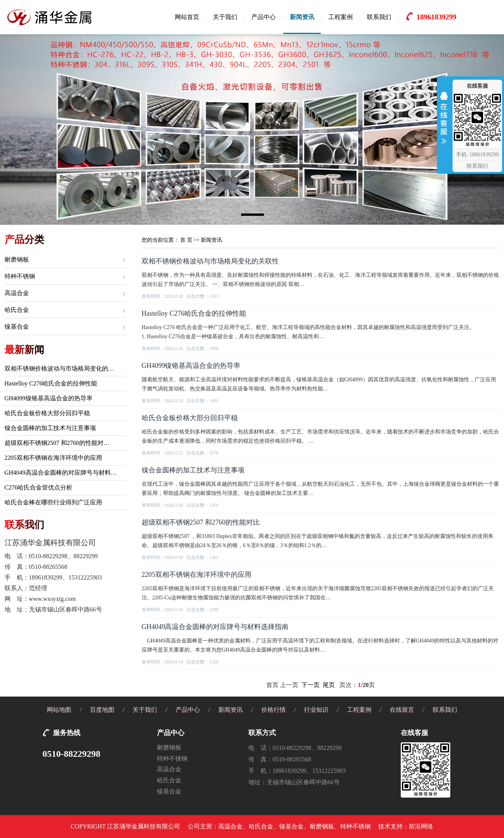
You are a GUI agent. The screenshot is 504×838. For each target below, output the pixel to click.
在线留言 (402, 710)
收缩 (444, 120)
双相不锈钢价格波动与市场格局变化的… (59, 368)
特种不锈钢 (20, 276)
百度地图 (102, 710)
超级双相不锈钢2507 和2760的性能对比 (201, 522)
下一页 (310, 685)
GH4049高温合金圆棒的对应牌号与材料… (61, 473)
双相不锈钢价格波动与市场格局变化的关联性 (210, 261)
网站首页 (187, 17)
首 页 (186, 240)
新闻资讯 (302, 17)
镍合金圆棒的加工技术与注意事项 (50, 428)
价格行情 (274, 710)
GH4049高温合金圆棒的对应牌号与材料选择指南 (215, 627)
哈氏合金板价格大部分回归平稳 (47, 413)
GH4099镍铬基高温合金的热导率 (49, 398)
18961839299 (436, 17)
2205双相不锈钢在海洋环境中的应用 (53, 458)
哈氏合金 (17, 310)
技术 (384, 826)
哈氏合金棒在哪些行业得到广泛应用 (53, 502)
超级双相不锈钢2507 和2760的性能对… (57, 443)
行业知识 (316, 710)
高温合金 (17, 293)
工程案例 (341, 17)
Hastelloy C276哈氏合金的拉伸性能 (51, 383)
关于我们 (225, 17)
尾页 (329, 685)
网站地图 (59, 710)
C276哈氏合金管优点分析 (39, 487)
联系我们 (379, 17)
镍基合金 (17, 327)
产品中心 (264, 17)
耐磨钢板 (17, 259)
